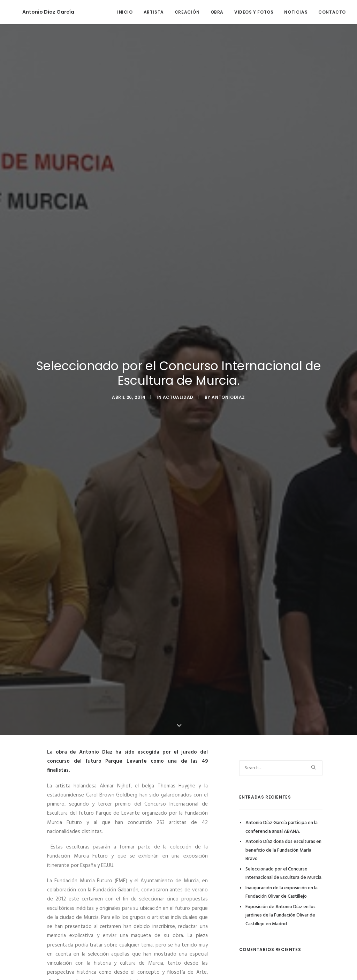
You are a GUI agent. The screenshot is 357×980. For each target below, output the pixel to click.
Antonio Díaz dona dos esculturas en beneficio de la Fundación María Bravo (283, 846)
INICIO (125, 12)
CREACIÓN (187, 12)
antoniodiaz (228, 395)
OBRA (217, 12)
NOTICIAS (296, 12)
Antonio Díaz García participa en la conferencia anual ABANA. (282, 823)
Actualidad (178, 395)
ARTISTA (154, 12)
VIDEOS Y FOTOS (254, 12)
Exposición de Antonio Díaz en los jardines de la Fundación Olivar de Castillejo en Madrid (280, 911)
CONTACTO (332, 12)
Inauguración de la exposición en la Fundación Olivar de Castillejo (282, 888)
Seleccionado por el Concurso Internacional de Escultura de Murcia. (284, 869)
